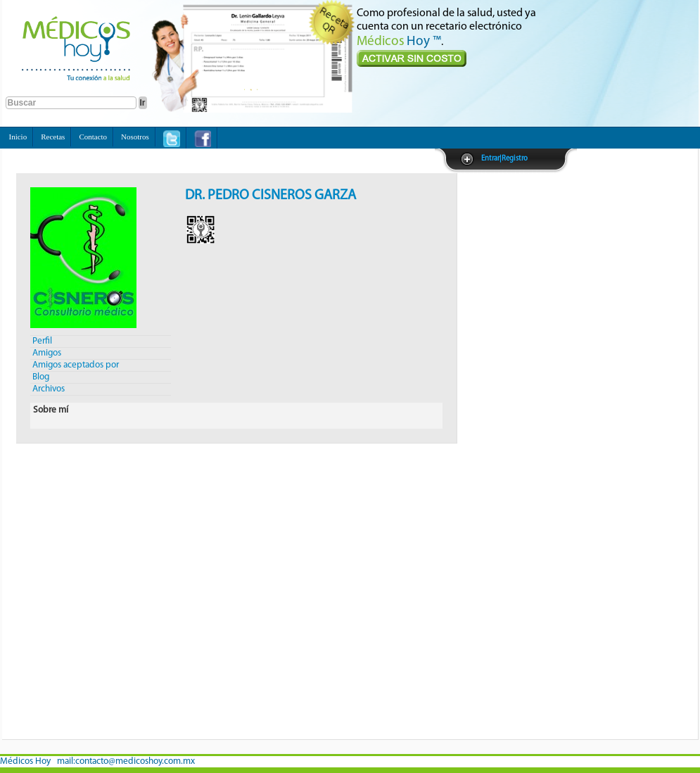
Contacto (93, 137)
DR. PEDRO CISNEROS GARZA (271, 196)
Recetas (53, 137)
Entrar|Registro (504, 159)
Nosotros (135, 137)
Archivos (49, 389)
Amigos (47, 353)
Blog (41, 377)
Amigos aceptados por (76, 365)
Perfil (42, 341)
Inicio (18, 137)
